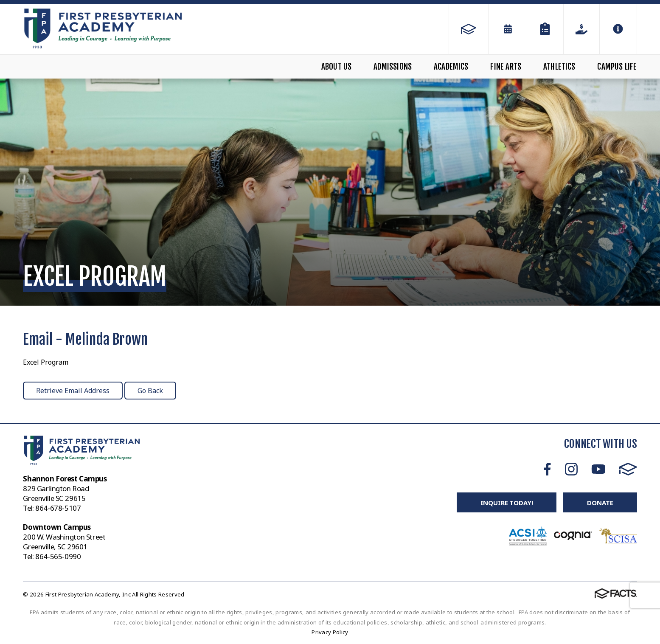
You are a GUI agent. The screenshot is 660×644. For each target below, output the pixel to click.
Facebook (547, 469)
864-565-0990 (58, 556)
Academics (451, 67)
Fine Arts (506, 67)
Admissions (393, 67)
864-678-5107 (58, 508)
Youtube (598, 469)
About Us (337, 67)
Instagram (571, 469)
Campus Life (617, 67)
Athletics (559, 67)
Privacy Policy (330, 632)
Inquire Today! (507, 503)
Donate (600, 503)
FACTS (628, 469)
